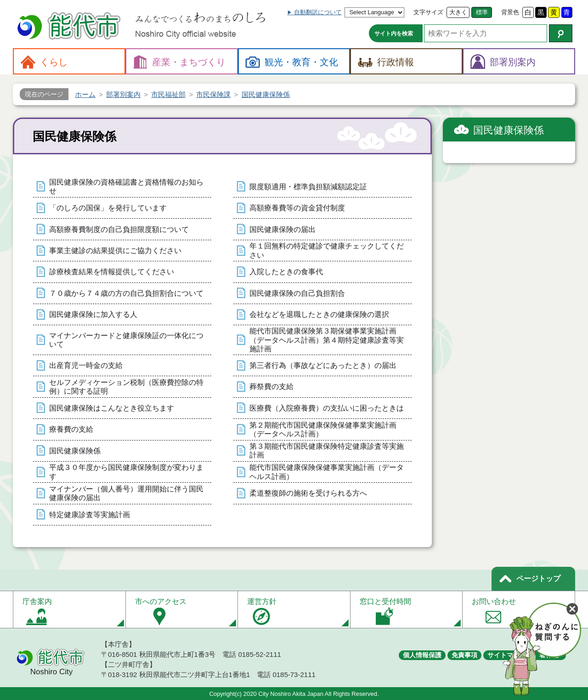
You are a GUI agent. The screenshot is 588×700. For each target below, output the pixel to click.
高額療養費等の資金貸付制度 (297, 208)
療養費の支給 (71, 429)
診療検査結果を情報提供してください (112, 272)
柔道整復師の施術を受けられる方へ (308, 493)
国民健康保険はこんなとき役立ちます (112, 408)
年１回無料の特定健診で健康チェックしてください (327, 250)
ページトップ (538, 579)
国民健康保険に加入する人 (93, 314)
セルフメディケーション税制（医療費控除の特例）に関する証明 (126, 387)
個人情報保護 (422, 655)
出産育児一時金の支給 (86, 365)
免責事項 (464, 655)
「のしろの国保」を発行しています (108, 208)
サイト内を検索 (394, 34)
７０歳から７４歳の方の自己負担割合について (126, 293)
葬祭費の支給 (271, 387)
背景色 (510, 12)
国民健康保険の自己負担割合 (297, 293)
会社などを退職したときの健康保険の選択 (319, 314)
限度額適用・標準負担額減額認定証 (308, 187)
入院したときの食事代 (286, 272)
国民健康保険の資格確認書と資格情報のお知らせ (126, 186)
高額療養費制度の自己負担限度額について (119, 229)
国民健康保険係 (75, 451)
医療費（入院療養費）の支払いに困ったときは (327, 408)
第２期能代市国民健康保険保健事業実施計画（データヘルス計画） (323, 429)
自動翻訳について (318, 12)
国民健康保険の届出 (283, 229)
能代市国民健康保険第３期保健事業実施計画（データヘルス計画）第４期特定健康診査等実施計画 (327, 340)
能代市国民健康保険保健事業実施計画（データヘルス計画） (327, 472)
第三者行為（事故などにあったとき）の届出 (323, 365)
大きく (458, 12)
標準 (482, 12)
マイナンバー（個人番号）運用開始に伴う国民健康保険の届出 (126, 493)
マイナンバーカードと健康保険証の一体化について (126, 340)
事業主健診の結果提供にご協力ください (115, 251)
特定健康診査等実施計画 (90, 515)
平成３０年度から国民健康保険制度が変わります (126, 472)
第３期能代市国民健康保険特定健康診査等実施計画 (327, 451)
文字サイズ (428, 12)
